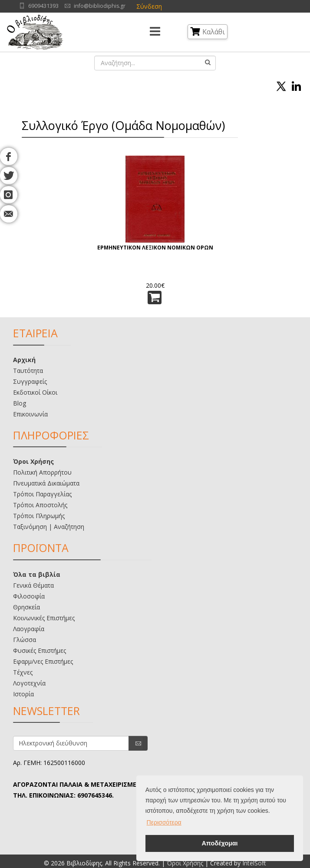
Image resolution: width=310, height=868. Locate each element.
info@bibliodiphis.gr (100, 6)
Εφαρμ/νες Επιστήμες (43, 661)
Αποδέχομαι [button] (219, 843)
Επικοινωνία (30, 414)
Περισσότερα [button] (164, 822)
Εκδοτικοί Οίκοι (35, 392)
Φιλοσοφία (29, 596)
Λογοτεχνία (29, 683)
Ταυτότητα (28, 371)
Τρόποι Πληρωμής (39, 516)
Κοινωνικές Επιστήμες (44, 618)
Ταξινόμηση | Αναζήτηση (49, 527)
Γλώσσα (25, 640)
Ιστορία (23, 694)
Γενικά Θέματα (33, 585)
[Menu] (155, 32)
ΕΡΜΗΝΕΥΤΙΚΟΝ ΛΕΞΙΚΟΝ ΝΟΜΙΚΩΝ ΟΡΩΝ (155, 248)
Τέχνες (23, 672)
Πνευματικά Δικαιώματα (46, 483)
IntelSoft (254, 863)
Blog (20, 403)
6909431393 (43, 6)
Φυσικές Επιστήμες (40, 650)
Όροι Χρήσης (33, 461)
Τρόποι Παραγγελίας (42, 494)
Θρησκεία (26, 607)
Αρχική (24, 360)
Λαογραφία (29, 629)
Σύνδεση (149, 6)
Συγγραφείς (30, 381)
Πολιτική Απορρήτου (42, 472)
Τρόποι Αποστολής (40, 505)
